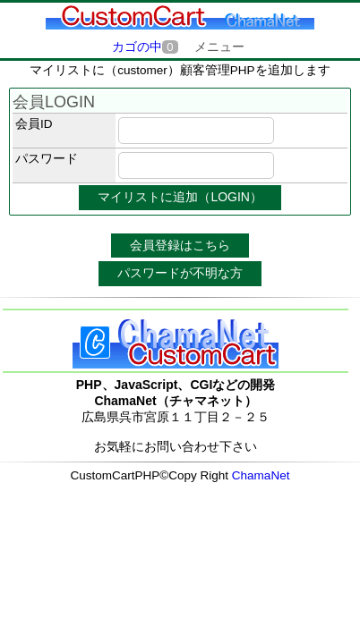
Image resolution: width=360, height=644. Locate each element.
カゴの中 (145, 47)
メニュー (219, 47)
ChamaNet (261, 475)
